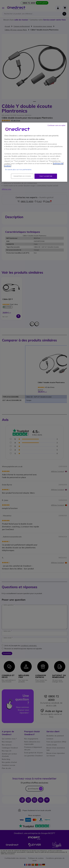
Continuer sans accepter (57, 125)
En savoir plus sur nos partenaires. (19, 169)
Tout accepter (46, 176)
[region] (34, 152)
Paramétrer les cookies (22, 176)
